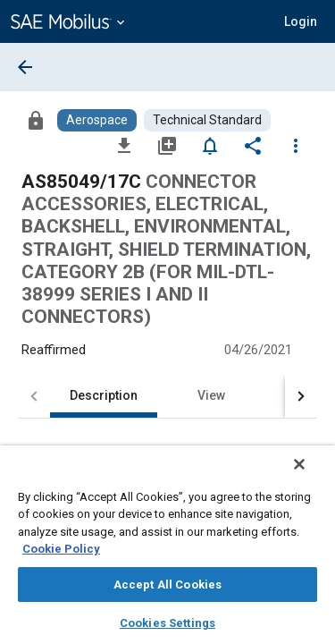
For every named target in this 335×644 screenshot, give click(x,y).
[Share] (253, 145)
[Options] (296, 145)
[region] (167, 551)
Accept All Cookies (167, 585)
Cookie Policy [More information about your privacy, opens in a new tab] (61, 549)
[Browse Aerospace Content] (97, 120)
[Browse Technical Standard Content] (207, 120)
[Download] (124, 145)
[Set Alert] (210, 145)
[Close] (312, 476)
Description (104, 395)
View (211, 395)
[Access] (36, 120)
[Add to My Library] (167, 145)
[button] (301, 21)
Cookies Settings (167, 623)
